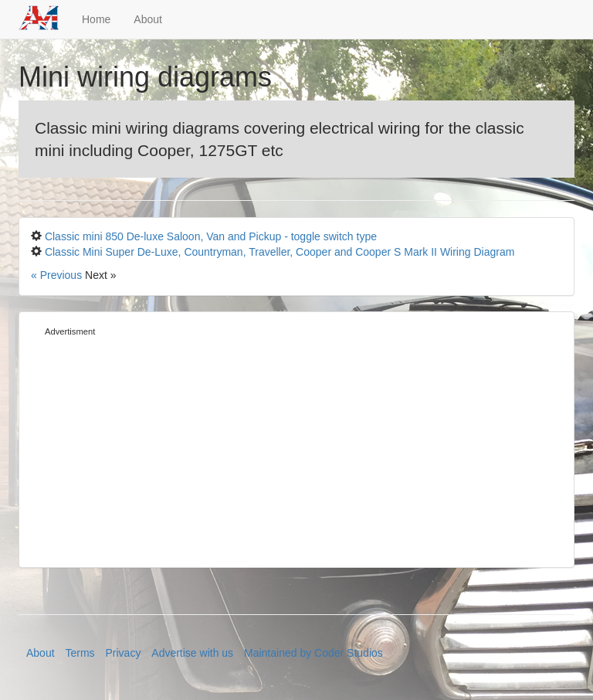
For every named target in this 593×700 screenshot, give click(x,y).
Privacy (124, 653)
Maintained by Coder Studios (313, 653)
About (148, 19)
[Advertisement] (296, 447)
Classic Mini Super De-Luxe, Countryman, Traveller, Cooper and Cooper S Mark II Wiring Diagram (280, 252)
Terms (80, 653)
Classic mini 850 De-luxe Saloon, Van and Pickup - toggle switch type (211, 236)
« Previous (58, 275)
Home (96, 19)
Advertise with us (192, 653)
